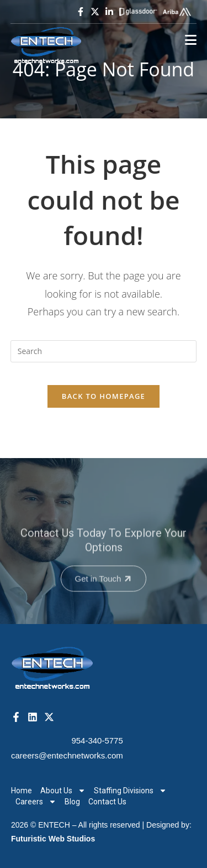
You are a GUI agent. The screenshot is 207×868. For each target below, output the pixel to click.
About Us (63, 791)
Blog (72, 802)
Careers (36, 802)
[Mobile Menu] (191, 40)
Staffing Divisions (130, 791)
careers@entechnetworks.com (67, 755)
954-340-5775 (97, 740)
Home (22, 791)
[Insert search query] (104, 351)
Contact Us (107, 802)
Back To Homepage (104, 396)
